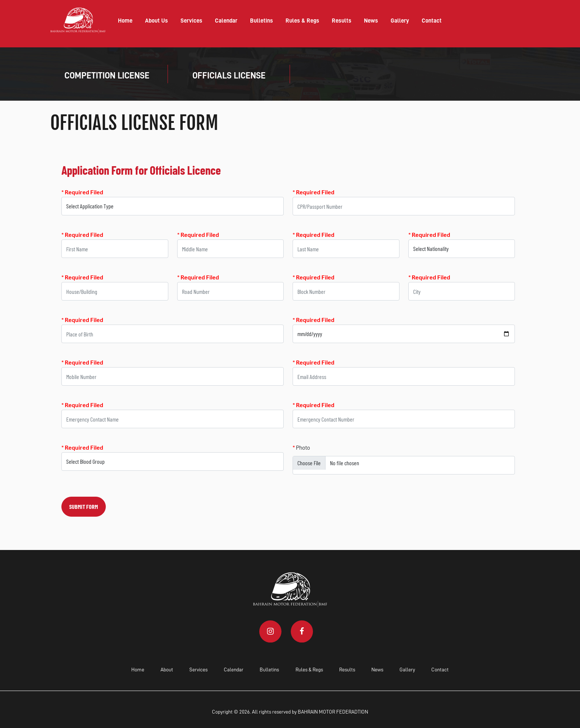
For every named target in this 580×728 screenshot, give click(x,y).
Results (342, 21)
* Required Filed (82, 192)
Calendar (226, 21)
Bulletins (262, 21)
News (371, 21)
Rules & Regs (302, 21)
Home (125, 21)
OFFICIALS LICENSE (229, 76)
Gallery (400, 21)
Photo (301, 447)
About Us (156, 21)
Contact (432, 21)
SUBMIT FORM (84, 506)
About (167, 670)
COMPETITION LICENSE (107, 76)
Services (191, 21)
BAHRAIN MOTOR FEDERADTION (333, 712)
